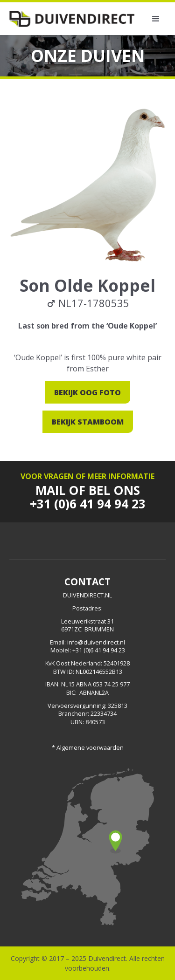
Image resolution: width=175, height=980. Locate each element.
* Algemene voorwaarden (88, 748)
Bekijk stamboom (88, 422)
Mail (50, 490)
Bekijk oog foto (87, 392)
